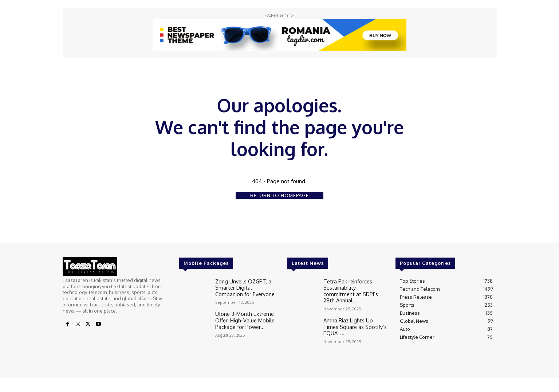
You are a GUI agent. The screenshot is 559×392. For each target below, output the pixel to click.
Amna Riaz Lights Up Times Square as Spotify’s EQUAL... (354, 315)
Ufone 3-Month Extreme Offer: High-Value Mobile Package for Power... (242, 318)
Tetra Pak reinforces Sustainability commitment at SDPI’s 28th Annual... (355, 287)
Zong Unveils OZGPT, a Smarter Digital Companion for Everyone (245, 287)
